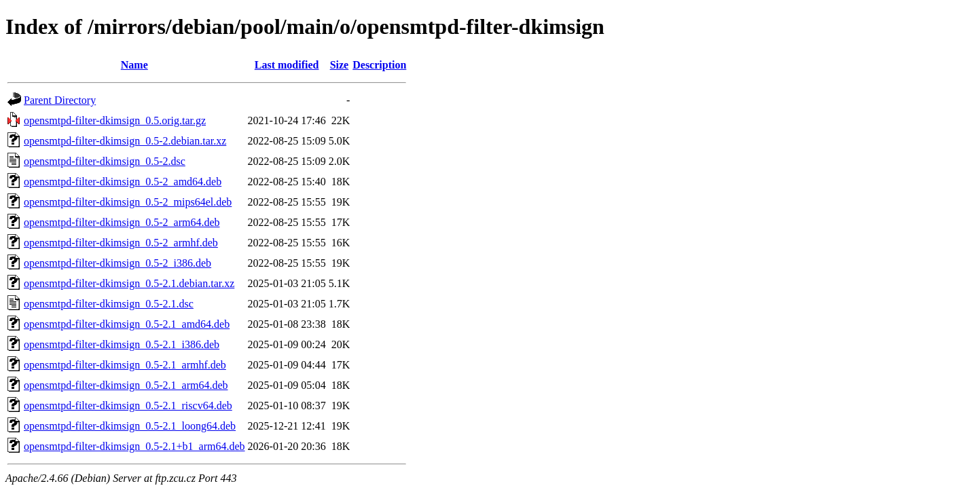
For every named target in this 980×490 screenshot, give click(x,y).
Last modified (287, 65)
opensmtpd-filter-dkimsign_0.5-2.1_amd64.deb (127, 324)
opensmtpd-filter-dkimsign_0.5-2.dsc (105, 161)
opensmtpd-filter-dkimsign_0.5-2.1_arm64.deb (126, 385)
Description (379, 65)
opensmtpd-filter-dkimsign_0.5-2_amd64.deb (123, 182)
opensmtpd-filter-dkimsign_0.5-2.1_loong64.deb (130, 426)
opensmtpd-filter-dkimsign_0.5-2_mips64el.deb (128, 202)
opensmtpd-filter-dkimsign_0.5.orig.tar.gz (115, 120)
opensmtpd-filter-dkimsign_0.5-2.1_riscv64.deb (128, 406)
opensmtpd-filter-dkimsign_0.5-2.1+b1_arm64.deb (134, 446)
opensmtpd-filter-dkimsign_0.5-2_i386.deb (117, 263)
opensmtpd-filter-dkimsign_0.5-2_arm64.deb (122, 222)
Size (340, 65)
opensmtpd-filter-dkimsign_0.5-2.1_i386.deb (122, 344)
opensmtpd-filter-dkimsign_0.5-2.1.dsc (109, 304)
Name (134, 65)
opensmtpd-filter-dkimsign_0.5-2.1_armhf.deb (125, 365)
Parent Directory (60, 100)
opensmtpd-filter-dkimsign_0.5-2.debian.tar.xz (125, 141)
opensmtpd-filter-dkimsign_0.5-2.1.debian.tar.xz (129, 283)
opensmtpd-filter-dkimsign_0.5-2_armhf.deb (121, 243)
